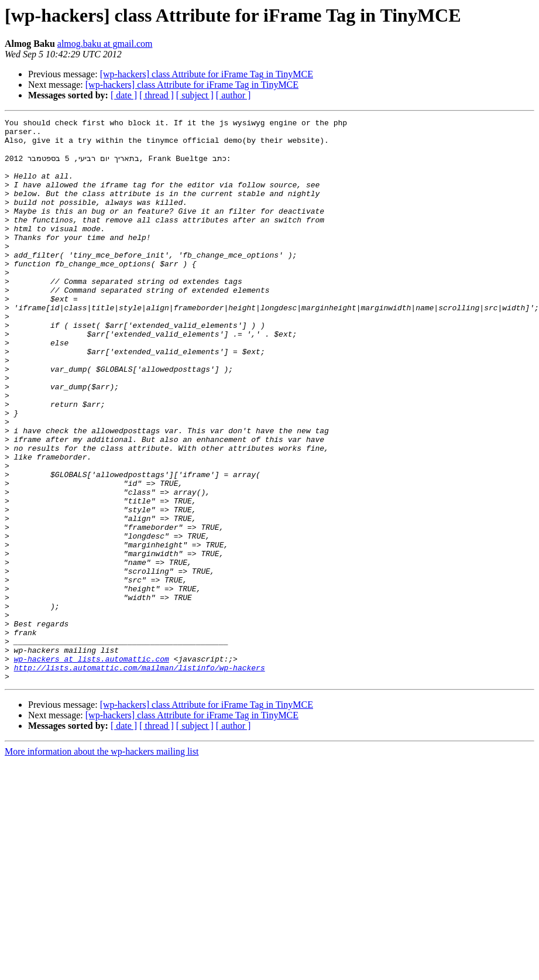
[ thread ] (157, 95)
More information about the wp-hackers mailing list (102, 863)
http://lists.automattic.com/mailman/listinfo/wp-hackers (140, 777)
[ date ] (124, 95)
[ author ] (234, 95)
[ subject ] (195, 95)
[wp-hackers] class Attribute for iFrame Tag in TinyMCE (207, 74)
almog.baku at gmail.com (105, 44)
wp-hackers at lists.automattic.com (92, 767)
